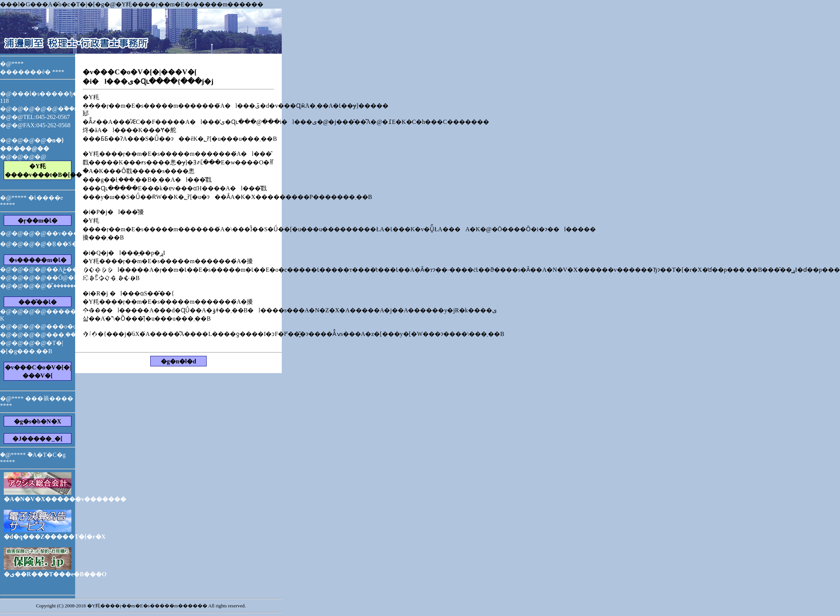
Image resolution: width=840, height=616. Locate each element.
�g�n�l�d (178, 361)
